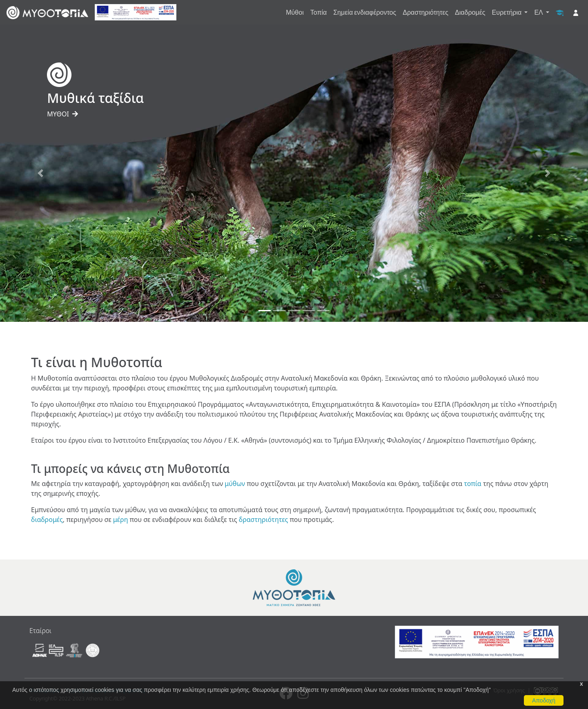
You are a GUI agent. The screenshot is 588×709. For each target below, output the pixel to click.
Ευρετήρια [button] (508, 12)
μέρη (121, 519)
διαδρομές (47, 519)
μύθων (235, 484)
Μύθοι (295, 12)
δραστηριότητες (264, 519)
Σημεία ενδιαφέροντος (365, 12)
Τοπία (319, 12)
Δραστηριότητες (425, 12)
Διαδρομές (470, 12)
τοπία (472, 484)
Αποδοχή (544, 700)
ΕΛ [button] (539, 12)
